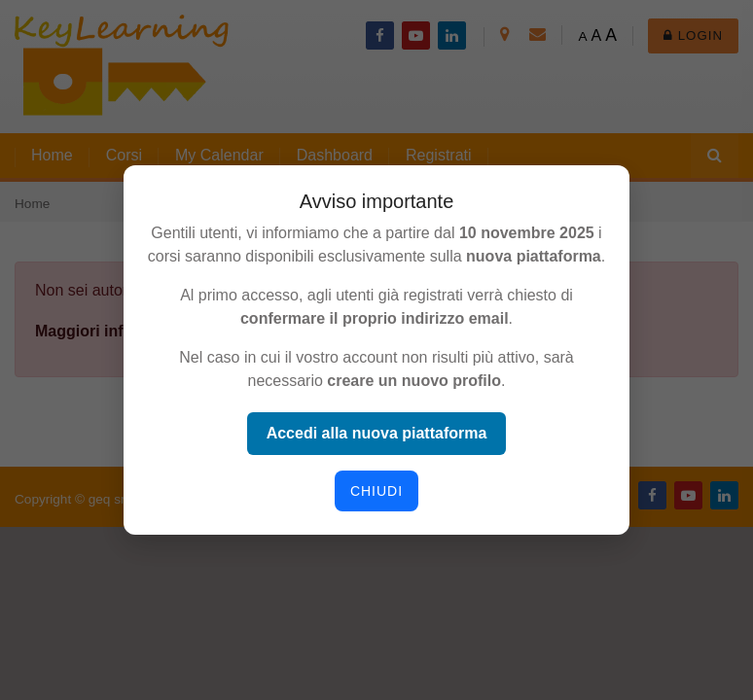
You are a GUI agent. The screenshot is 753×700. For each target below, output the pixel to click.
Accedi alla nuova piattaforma (377, 433)
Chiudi (376, 491)
